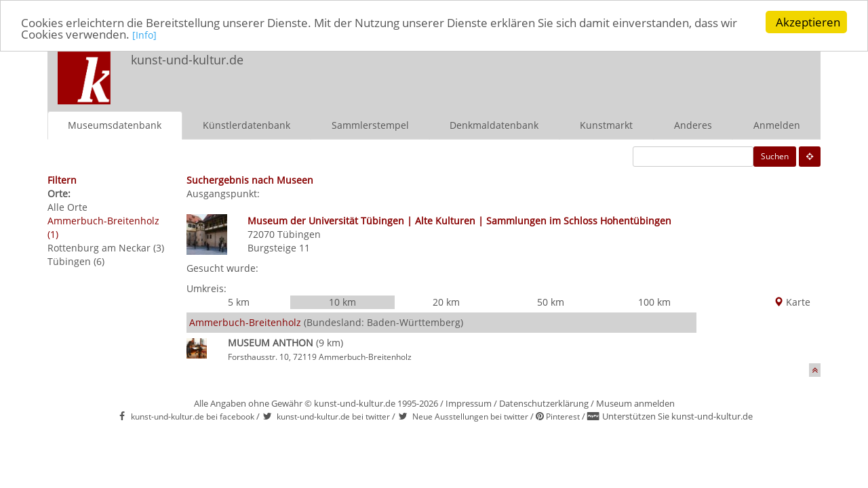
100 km (654, 302)
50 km (551, 302)
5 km (239, 302)
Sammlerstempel (370, 125)
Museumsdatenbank (115, 125)
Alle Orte (67, 207)
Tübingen (299, 234)
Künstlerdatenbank (246, 125)
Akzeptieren (808, 22)
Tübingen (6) (76, 261)
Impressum (469, 403)
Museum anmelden (635, 403)
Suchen (775, 156)
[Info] (144, 35)
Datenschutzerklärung (544, 403)
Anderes (693, 125)
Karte (792, 302)
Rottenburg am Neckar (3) (106, 248)
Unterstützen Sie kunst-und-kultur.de (677, 416)
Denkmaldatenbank (494, 125)
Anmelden (777, 125)
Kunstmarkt (606, 125)
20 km (446, 302)
